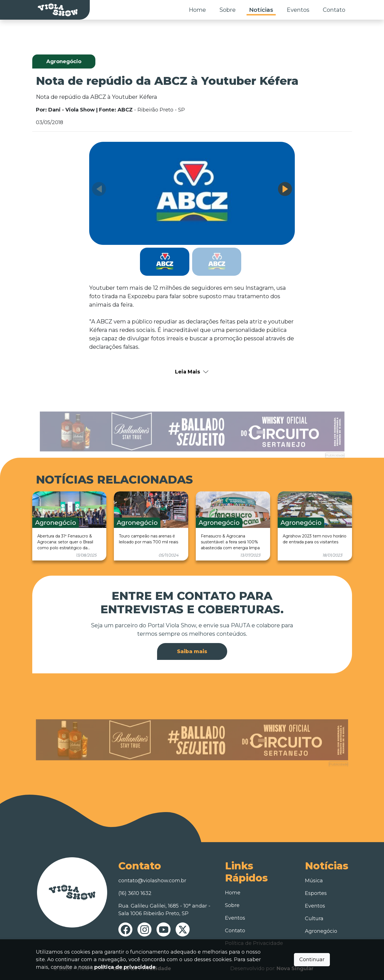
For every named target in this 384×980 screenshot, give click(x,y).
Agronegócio (321, 931)
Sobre (227, 10)
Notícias (261, 10)
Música (314, 881)
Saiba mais (192, 651)
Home (197, 10)
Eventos (298, 10)
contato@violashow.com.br (152, 881)
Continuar (312, 960)
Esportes (316, 893)
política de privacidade (125, 967)
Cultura (314, 919)
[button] (285, 189)
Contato (334, 10)
